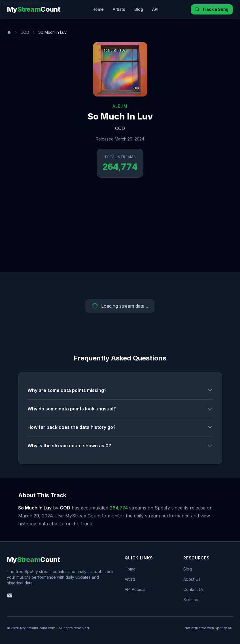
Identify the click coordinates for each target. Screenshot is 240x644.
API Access (135, 589)
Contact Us (194, 589)
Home (98, 9)
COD (25, 32)
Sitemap (191, 600)
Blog (139, 9)
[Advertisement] (120, 229)
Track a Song (212, 9)
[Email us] (10, 595)
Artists (119, 9)
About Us (192, 579)
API (155, 9)
